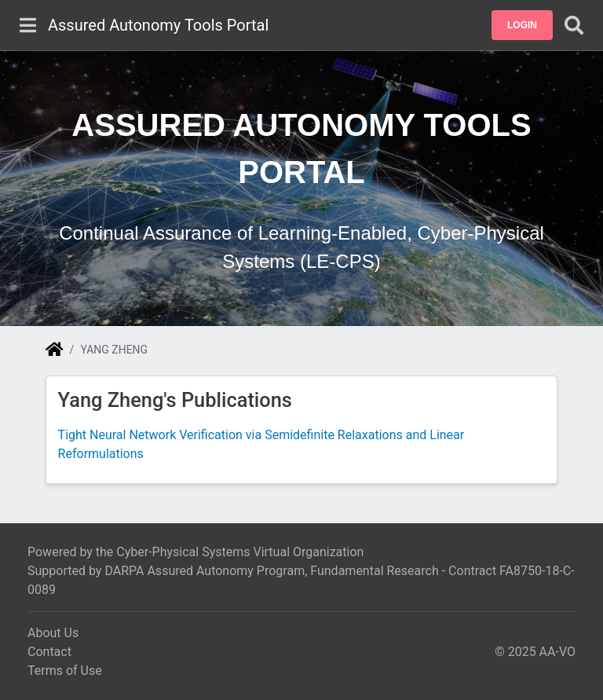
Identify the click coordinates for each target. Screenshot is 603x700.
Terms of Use (65, 671)
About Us (53, 633)
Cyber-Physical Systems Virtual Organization (240, 552)
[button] (522, 25)
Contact (49, 652)
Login (522, 25)
